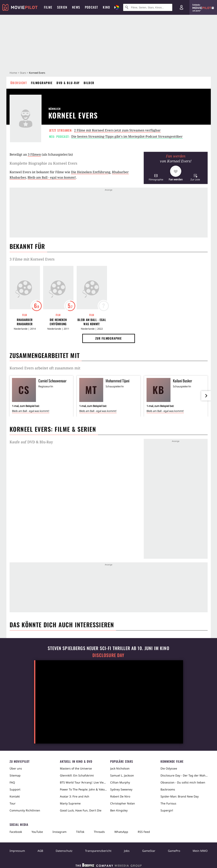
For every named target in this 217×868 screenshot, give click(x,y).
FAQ (12, 782)
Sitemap (15, 775)
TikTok (80, 832)
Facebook (16, 832)
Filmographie (42, 83)
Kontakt (15, 796)
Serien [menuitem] (62, 7)
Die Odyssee (169, 768)
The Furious (168, 803)
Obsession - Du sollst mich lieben (183, 782)
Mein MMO (200, 851)
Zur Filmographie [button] (108, 338)
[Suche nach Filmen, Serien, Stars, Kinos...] (148, 7)
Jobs (127, 851)
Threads (99, 832)
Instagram (59, 832)
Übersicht (19, 83)
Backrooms (168, 789)
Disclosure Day (108, 655)
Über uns (16, 768)
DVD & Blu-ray (68, 83)
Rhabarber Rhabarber (25, 322)
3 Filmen (34, 154)
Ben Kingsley (119, 810)
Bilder (89, 83)
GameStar (149, 851)
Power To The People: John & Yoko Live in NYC (83, 789)
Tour (13, 803)
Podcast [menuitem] (91, 7)
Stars (23, 73)
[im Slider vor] (206, 396)
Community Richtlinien (25, 810)
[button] (156, 177)
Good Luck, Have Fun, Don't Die (81, 810)
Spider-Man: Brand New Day (180, 796)
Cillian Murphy (120, 782)
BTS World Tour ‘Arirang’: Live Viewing (83, 782)
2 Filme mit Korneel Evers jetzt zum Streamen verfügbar (117, 130)
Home (13, 73)
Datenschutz (64, 851)
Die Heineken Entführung (91, 172)
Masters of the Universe (76, 768)
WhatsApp (121, 832)
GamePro (174, 851)
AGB (40, 851)
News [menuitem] (76, 7)
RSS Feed (144, 832)
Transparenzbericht (98, 851)
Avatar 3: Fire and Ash (75, 796)
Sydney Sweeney (121, 789)
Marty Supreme (70, 803)
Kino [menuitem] (106, 7)
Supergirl (167, 810)
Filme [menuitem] (48, 7)
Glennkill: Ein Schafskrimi (77, 775)
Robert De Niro (120, 796)
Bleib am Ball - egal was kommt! (52, 177)
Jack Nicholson (120, 768)
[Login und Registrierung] (181, 7)
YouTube (37, 832)
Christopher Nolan (123, 803)
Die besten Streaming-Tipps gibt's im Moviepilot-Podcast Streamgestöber (127, 136)
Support (15, 789)
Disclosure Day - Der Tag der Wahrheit (184, 775)
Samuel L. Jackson (122, 775)
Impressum (17, 851)
